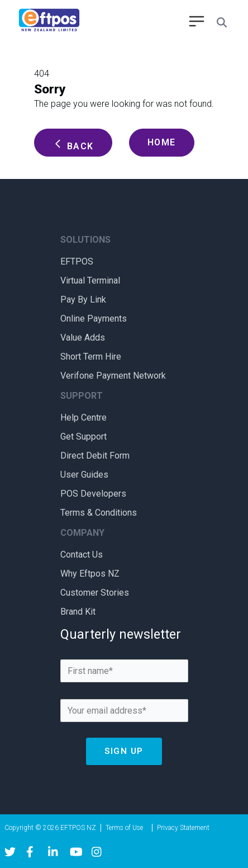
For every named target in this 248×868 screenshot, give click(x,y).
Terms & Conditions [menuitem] (99, 513)
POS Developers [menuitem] (93, 494)
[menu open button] (197, 22)
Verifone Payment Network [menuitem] (113, 376)
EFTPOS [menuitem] (77, 261)
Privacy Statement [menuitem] (183, 828)
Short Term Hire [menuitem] (91, 357)
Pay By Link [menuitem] (83, 299)
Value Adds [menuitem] (83, 338)
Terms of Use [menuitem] (124, 828)
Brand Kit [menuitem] (78, 612)
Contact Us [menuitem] (82, 555)
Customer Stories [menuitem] (95, 593)
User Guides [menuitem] (84, 475)
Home (162, 142)
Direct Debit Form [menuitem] (95, 456)
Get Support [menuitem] (84, 437)
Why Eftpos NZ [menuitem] (90, 574)
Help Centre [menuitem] (84, 418)
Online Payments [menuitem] (94, 319)
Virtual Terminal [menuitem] (90, 280)
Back (73, 145)
